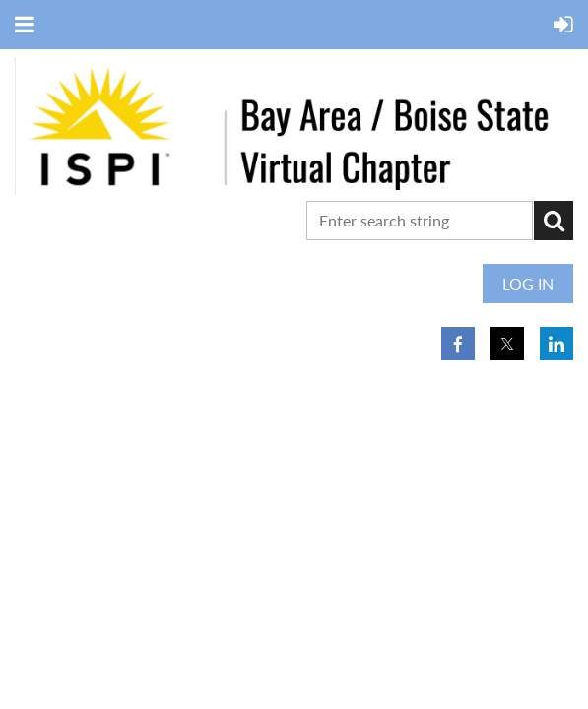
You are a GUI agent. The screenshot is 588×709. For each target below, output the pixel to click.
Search (554, 221)
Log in (528, 283)
